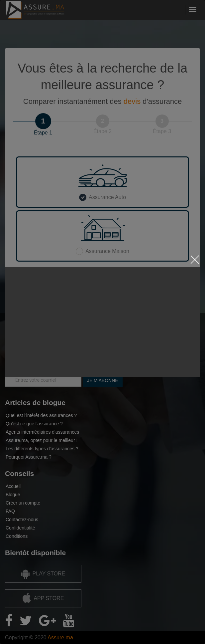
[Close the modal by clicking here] (195, 261)
